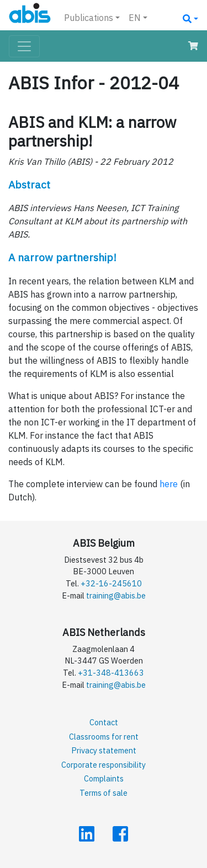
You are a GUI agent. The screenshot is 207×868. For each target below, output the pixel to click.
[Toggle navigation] (24, 46)
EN (135, 18)
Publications (89, 18)
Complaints (104, 778)
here (169, 484)
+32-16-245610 (111, 583)
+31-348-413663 (111, 673)
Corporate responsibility (104, 765)
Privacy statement (104, 750)
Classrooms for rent (104, 737)
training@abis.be (116, 595)
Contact (104, 722)
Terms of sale (104, 793)
